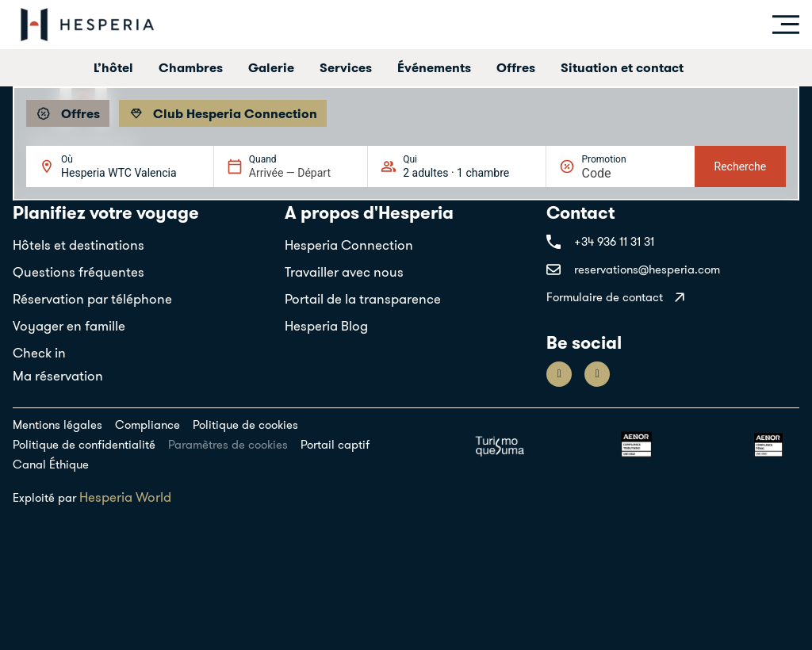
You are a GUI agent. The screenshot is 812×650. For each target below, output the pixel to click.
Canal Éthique (51, 464)
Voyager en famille (69, 326)
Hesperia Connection (349, 245)
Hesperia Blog (326, 326)
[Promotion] (619, 173)
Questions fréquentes (79, 272)
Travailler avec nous (344, 272)
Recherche (741, 166)
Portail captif (335, 444)
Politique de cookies (245, 424)
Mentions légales (57, 424)
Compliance (147, 424)
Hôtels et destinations (79, 245)
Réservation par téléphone (92, 299)
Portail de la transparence (363, 299)
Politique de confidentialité (84, 444)
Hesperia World (125, 497)
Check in (39, 353)
